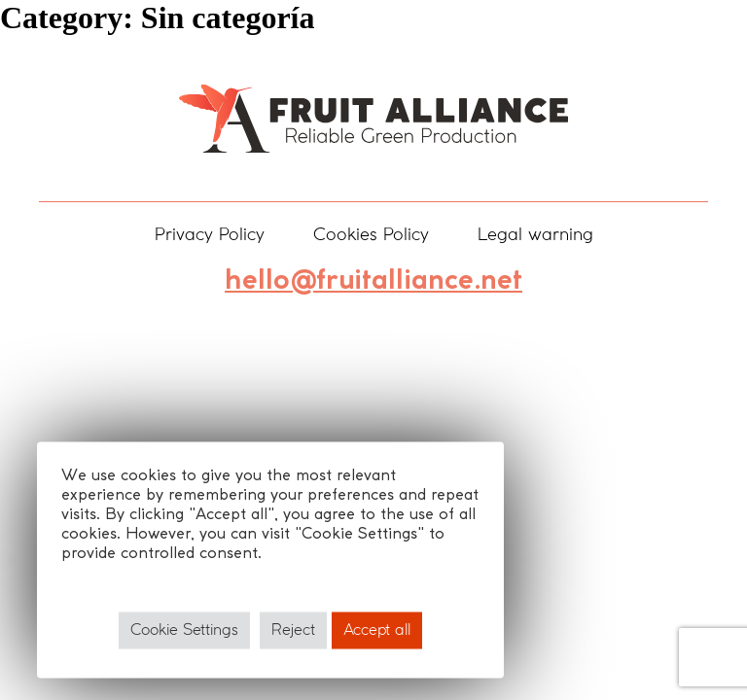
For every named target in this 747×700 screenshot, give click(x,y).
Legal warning (535, 235)
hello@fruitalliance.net (373, 281)
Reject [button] (293, 630)
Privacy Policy (210, 235)
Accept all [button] (377, 630)
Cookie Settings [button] (184, 630)
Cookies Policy (371, 235)
